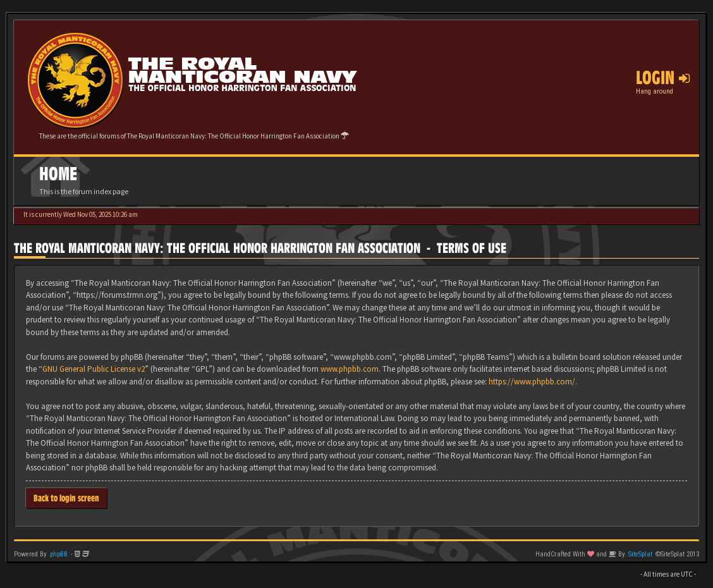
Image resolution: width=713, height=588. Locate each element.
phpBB (59, 554)
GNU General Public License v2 (94, 369)
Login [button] (663, 78)
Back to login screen (66, 498)
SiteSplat (640, 554)
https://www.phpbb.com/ (532, 382)
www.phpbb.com (350, 369)
